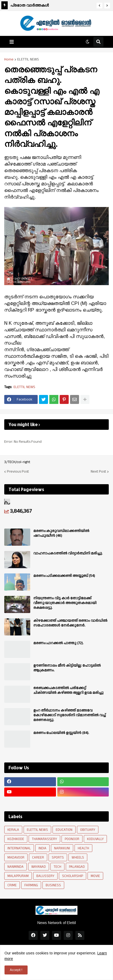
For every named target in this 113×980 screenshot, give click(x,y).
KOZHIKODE (16, 839)
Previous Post (18, 472)
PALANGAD (77, 867)
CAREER (38, 858)
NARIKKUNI (62, 848)
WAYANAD (39, 867)
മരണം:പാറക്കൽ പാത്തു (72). (58, 643)
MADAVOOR (16, 858)
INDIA (42, 848)
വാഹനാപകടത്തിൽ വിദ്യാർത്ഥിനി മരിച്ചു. (68, 553)
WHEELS (78, 858)
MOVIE (95, 876)
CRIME (12, 885)
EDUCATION (64, 830)
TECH (57, 867)
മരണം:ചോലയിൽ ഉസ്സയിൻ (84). (61, 733)
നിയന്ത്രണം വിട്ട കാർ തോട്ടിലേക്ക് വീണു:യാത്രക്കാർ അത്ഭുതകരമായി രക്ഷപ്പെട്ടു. (65, 603)
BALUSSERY (45, 876)
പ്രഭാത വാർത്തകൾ (30, 5)
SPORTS (58, 858)
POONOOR (72, 839)
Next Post (98, 472)
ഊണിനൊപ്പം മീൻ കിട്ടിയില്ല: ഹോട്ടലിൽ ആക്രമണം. (67, 668)
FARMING (31, 885)
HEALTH (83, 848)
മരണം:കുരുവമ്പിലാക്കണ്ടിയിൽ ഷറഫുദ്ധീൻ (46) (61, 533)
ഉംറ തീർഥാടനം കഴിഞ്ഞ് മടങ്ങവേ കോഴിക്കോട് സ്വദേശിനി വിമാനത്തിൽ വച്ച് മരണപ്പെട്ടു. (70, 715)
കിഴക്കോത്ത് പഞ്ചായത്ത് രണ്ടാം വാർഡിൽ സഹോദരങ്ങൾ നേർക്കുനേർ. (70, 623)
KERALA (13, 830)
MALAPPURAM (18, 876)
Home (9, 59)
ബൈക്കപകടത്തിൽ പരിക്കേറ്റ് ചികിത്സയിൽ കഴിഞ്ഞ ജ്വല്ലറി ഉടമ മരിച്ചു (68, 690)
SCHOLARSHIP (73, 876)
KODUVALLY (95, 839)
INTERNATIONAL (19, 848)
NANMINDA (16, 867)
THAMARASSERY (44, 839)
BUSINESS (53, 885)
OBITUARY (88, 830)
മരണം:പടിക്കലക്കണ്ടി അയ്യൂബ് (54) (64, 576)
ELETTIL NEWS (28, 59)
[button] (99, 6)
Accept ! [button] (16, 970)
